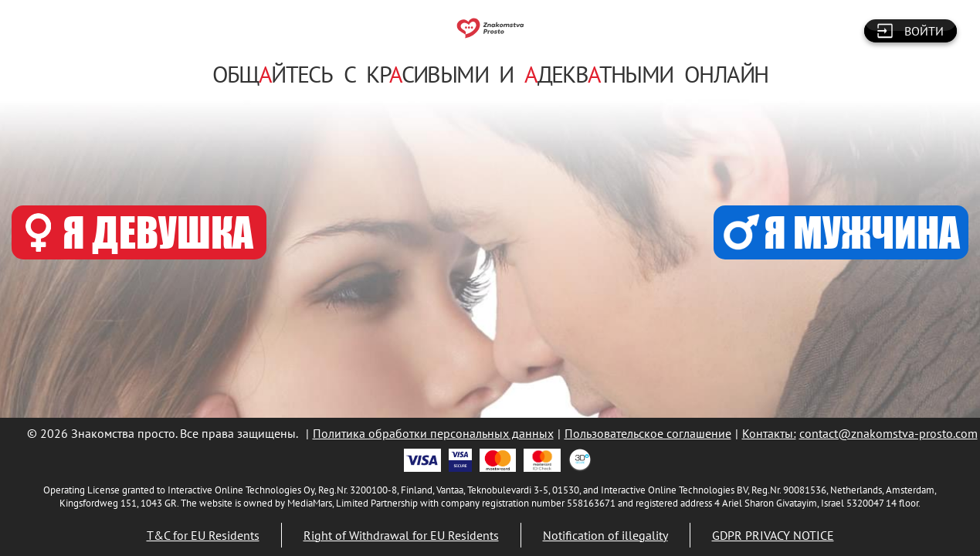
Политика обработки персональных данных (433, 433)
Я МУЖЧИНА (841, 232)
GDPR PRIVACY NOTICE (773, 535)
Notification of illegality (605, 535)
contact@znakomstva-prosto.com (888, 433)
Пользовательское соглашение (648, 433)
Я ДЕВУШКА (139, 232)
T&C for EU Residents (203, 535)
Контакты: (769, 433)
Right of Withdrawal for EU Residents (401, 535)
